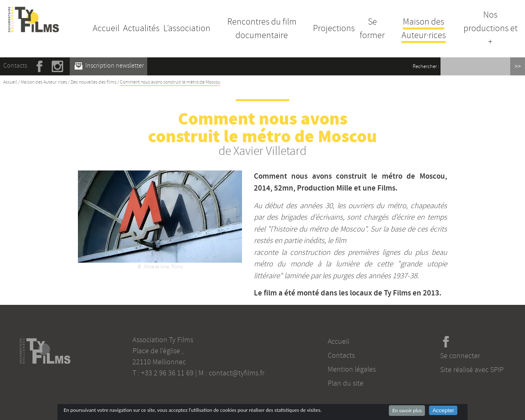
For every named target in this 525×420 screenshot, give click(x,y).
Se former (372, 28)
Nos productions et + (491, 28)
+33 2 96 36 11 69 (167, 373)
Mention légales (352, 369)
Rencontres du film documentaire (262, 28)
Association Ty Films (163, 340)
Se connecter (460, 356)
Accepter (443, 410)
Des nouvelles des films (94, 82)
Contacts (15, 66)
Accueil (106, 28)
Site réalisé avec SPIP (472, 370)
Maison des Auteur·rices (424, 28)
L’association (187, 28)
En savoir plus (407, 410)
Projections (334, 28)
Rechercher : (426, 66)
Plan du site (346, 383)
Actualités (141, 28)
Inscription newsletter (109, 66)
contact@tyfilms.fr (237, 373)
